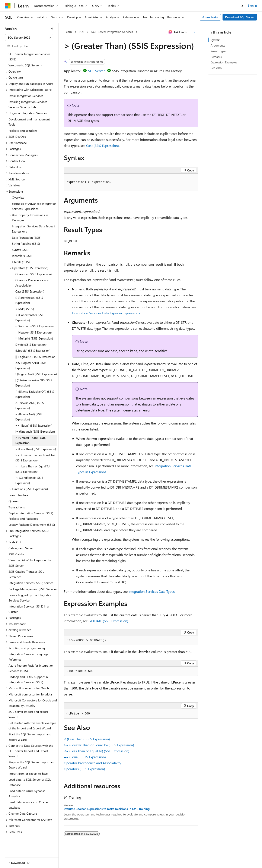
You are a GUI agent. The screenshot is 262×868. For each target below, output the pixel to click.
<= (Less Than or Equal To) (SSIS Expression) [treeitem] (33, 469)
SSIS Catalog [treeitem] (17, 554)
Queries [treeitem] (14, 501)
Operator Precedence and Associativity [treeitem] (32, 283)
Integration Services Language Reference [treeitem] (28, 657)
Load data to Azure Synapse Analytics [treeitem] (27, 793)
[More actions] (194, 32)
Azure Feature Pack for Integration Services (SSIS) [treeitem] (31, 668)
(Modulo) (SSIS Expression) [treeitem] (33, 351)
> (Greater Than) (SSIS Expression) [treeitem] (31, 440)
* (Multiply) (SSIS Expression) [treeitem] (34, 338)
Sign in (252, 5)
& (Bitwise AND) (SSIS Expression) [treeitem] (30, 405)
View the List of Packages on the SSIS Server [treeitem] (30, 563)
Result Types (219, 51)
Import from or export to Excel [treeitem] (28, 774)
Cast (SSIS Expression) (103, 146)
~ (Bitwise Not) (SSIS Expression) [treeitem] (29, 417)
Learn (68, 32)
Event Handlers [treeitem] (18, 495)
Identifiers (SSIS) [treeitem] (23, 256)
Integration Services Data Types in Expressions (106, 313)
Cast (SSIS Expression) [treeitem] (30, 291)
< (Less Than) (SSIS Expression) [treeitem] (36, 449)
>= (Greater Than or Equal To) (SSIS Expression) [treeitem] (35, 458)
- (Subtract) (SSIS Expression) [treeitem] (34, 326)
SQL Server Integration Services (112, 32)
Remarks (216, 57)
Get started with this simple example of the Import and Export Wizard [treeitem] (32, 726)
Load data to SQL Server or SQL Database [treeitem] (30, 782)
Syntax (215, 40)
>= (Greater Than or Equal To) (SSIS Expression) (99, 745)
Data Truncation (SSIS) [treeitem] (27, 238)
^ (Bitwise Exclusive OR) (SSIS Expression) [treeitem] (35, 394)
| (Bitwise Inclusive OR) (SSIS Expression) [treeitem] (34, 383)
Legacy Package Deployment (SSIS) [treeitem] (32, 525)
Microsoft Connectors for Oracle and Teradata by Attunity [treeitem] (33, 703)
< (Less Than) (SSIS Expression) (87, 739)
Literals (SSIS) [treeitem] (21, 262)
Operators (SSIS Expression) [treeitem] (33, 274)
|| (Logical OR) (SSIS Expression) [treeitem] (36, 357)
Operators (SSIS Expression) (84, 769)
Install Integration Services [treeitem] (26, 96)
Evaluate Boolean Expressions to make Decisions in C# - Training (107, 809)
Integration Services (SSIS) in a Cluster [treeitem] (29, 609)
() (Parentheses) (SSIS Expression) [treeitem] (29, 300)
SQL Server (96, 71)
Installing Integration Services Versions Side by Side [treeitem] (28, 104)
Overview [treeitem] (18, 197)
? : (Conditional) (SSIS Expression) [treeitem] (29, 480)
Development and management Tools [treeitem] (29, 122)
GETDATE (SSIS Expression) (108, 621)
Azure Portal (210, 17)
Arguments (218, 45)
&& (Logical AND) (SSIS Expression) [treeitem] (31, 365)
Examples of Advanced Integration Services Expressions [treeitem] (34, 206)
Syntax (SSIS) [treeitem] (21, 250)
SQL (82, 32)
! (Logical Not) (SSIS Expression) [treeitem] (36, 374)
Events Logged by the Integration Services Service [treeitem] (30, 598)
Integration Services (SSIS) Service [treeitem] (31, 583)
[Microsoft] (8, 6)
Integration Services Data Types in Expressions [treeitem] (34, 229)
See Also (216, 68)
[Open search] (242, 6)
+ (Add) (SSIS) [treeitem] (25, 309)
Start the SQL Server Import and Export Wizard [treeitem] (30, 737)
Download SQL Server (240, 17)
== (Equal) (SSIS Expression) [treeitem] (34, 425)
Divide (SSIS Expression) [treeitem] (31, 345)
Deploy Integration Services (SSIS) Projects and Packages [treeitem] (31, 516)
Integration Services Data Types (152, 591)
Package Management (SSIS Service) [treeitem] (33, 589)
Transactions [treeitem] (17, 507)
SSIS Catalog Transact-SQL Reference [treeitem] (26, 574)
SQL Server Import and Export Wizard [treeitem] (28, 714)
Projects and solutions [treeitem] (23, 131)
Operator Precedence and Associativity (92, 763)
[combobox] (29, 38)
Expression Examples (224, 62)
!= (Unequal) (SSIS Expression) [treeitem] (35, 431)
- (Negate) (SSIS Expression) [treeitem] (33, 332)
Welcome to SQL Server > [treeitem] (26, 65)
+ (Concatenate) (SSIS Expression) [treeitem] (30, 318)
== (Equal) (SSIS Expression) (85, 757)
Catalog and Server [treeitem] (21, 548)
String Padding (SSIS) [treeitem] (26, 244)
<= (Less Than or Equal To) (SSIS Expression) (97, 751)
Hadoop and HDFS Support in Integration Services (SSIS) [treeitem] (28, 679)
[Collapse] (52, 29)
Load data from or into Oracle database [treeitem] (28, 805)
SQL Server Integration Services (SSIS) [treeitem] (29, 57)
